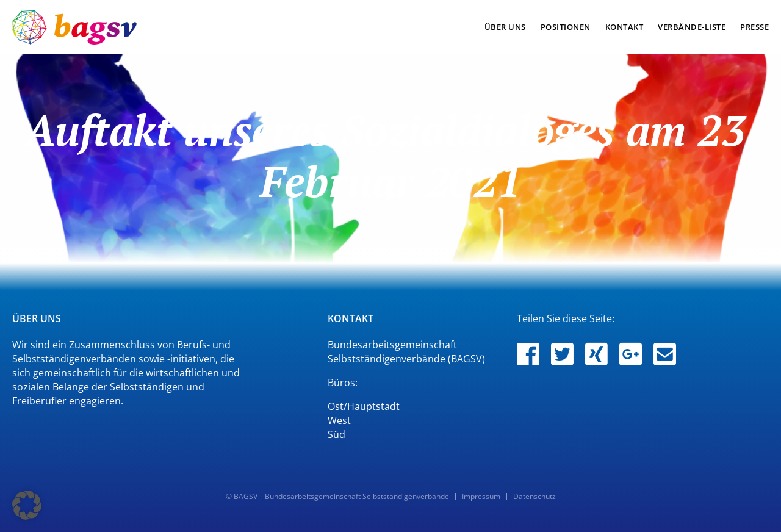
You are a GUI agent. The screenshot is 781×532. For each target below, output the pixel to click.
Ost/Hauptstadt (364, 406)
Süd (337, 434)
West (339, 420)
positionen (566, 27)
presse (754, 27)
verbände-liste (692, 27)
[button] (27, 505)
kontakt (624, 27)
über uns (505, 27)
